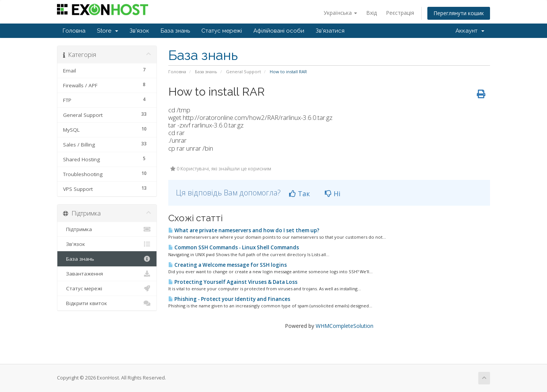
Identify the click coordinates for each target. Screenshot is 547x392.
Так (300, 194)
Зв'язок (139, 31)
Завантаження (107, 274)
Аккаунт (470, 31)
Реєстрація (400, 13)
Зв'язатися (330, 31)
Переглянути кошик (459, 13)
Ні (333, 194)
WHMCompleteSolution (345, 326)
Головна (74, 31)
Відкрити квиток (107, 303)
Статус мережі (222, 31)
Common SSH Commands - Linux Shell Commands (234, 247)
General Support (243, 72)
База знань (175, 31)
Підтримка (107, 229)
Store (108, 31)
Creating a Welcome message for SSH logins (228, 265)
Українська (340, 13)
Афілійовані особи (279, 31)
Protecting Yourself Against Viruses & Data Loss (233, 282)
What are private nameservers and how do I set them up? (244, 230)
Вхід (372, 13)
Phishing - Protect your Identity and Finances (229, 299)
